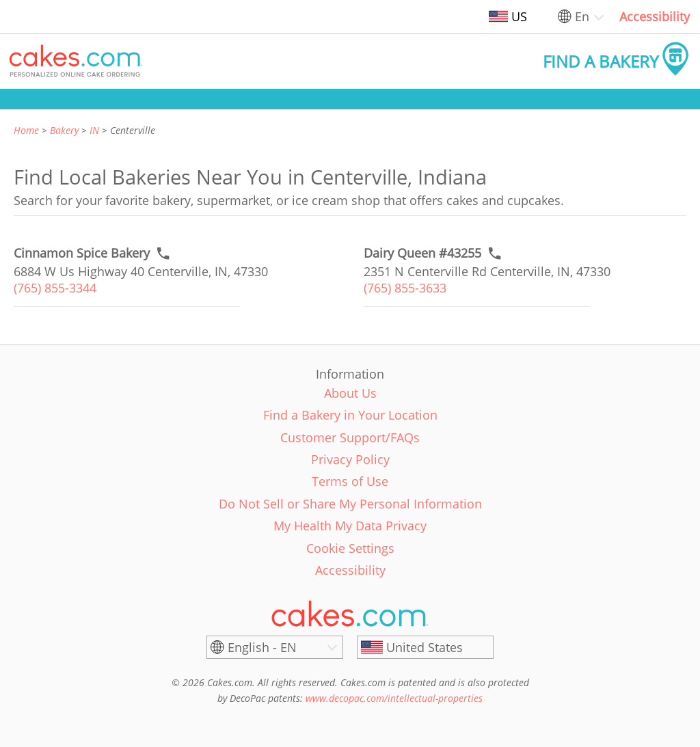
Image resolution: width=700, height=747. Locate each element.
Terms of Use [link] (350, 481)
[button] (76, 62)
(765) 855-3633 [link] (405, 288)
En (582, 16)
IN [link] (94, 130)
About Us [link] (350, 393)
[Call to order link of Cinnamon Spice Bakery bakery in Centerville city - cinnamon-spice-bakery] (82, 253)
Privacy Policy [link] (350, 459)
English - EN (262, 647)
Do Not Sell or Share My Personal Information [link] (350, 504)
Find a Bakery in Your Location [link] (350, 415)
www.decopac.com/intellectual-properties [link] (394, 698)
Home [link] (26, 130)
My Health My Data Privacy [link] (350, 526)
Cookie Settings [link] (350, 548)
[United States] (425, 647)
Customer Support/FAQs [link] (350, 437)
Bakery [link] (64, 130)
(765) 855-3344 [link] (55, 288)
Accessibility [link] (655, 16)
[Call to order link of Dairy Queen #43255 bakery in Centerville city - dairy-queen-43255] (422, 253)
